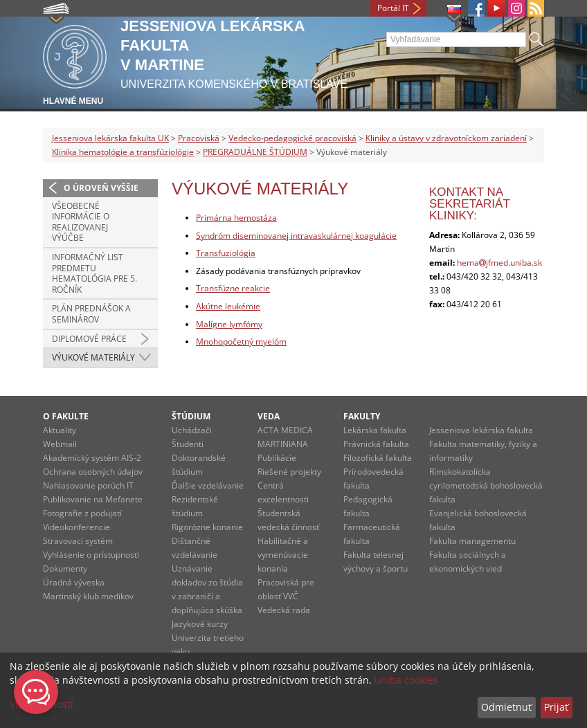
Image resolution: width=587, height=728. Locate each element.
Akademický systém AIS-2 (92, 458)
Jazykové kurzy (200, 624)
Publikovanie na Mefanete (93, 499)
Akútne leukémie (228, 306)
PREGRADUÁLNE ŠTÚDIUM (255, 152)
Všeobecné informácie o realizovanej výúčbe (81, 222)
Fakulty (362, 416)
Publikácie (277, 458)
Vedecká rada (284, 610)
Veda (269, 416)
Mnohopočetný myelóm (241, 342)
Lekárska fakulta (375, 430)
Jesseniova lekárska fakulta (481, 430)
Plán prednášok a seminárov (91, 314)
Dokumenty (65, 568)
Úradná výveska (74, 582)
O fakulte (66, 416)
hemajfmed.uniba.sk (499, 263)
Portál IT (393, 8)
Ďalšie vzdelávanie (208, 485)
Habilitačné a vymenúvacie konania (283, 555)
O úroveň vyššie (101, 188)
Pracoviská (199, 138)
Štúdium (191, 416)
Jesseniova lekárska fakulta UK (110, 138)
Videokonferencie (76, 527)
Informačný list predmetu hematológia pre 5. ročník (94, 273)
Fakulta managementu (472, 541)
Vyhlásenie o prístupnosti (91, 555)
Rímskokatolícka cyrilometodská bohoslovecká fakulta (486, 485)
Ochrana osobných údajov (93, 472)
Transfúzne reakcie (233, 288)
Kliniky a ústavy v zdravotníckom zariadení (446, 138)
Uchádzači (192, 430)
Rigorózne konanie (207, 527)
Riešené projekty (289, 472)
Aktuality (60, 430)
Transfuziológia (226, 253)
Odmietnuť (506, 707)
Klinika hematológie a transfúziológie (123, 152)
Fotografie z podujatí (82, 513)
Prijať (556, 707)
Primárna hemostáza (236, 218)
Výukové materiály (93, 357)
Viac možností (42, 704)
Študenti (188, 444)
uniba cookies (406, 680)
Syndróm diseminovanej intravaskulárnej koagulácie (296, 236)
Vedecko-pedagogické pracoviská (292, 138)
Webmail (60, 444)
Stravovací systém (78, 541)
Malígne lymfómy (229, 324)
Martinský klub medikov (88, 596)
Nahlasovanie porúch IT (88, 485)
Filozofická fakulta (378, 458)
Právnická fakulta (376, 444)
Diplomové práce (89, 339)
